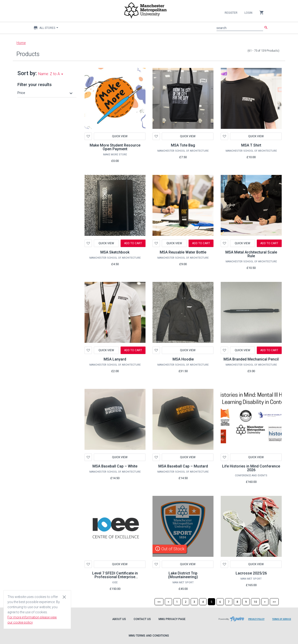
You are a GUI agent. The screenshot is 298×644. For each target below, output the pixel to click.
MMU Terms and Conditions (149, 636)
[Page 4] (203, 602)
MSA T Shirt (251, 145)
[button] (46, 93)
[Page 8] (237, 602)
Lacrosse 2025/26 (251, 573)
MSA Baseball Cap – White (115, 466)
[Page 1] (177, 602)
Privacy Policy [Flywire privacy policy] (258, 621)
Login (248, 13)
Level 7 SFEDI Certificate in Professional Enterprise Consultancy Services (115, 577)
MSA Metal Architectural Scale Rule (251, 254)
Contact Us (142, 619)
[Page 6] (220, 602)
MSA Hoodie (183, 359)
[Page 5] (212, 602)
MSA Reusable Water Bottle (183, 252)
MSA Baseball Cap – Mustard (183, 466)
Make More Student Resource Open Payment (115, 147)
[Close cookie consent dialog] (64, 597)
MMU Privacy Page (172, 619)
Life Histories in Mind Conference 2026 (251, 468)
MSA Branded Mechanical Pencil (251, 359)
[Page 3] (194, 602)
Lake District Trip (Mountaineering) (183, 575)
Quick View (120, 136)
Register (231, 13)
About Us (119, 619)
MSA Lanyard (115, 359)
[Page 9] (246, 602)
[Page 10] (255, 602)
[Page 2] (186, 602)
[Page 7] (229, 602)
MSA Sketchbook (115, 252)
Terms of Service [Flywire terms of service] (283, 621)
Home (21, 43)
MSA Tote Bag (183, 145)
